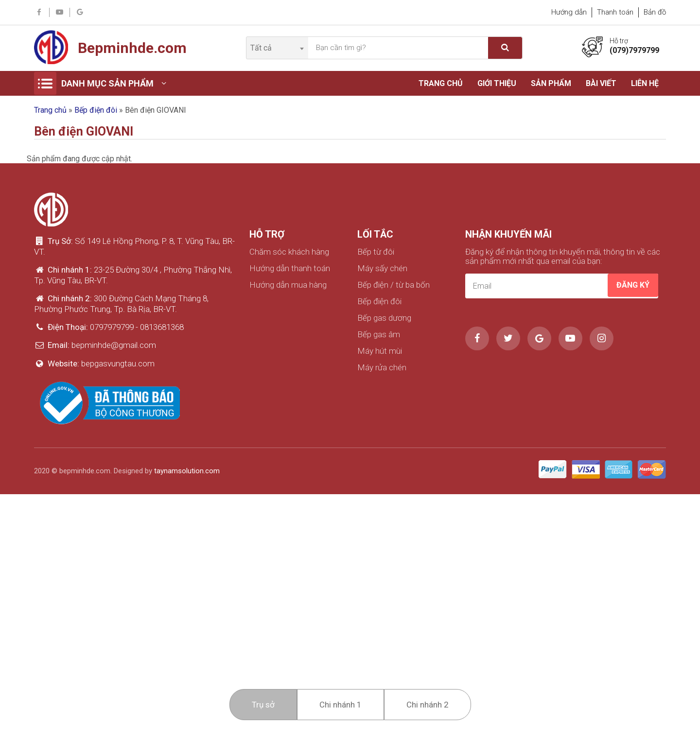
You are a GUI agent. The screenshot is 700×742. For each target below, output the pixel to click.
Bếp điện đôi (96, 110)
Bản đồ (655, 12)
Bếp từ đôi (376, 252)
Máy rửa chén (382, 368)
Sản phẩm (551, 83)
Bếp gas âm (379, 335)
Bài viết (601, 83)
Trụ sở (263, 705)
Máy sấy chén (382, 268)
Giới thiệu (497, 83)
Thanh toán (615, 12)
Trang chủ (441, 83)
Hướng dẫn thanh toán (290, 268)
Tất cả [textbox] (261, 48)
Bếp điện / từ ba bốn (394, 285)
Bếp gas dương (384, 318)
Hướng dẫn (569, 12)
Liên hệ (645, 83)
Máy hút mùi (380, 351)
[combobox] (277, 48)
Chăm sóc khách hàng (289, 252)
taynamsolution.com (187, 471)
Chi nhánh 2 (428, 705)
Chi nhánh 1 (341, 705)
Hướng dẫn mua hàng (288, 285)
